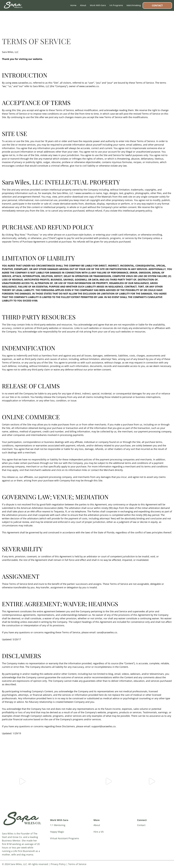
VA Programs (116, 5)
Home (73, 5)
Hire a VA (99, 832)
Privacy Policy (58, 864)
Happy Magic (57, 832)
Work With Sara (98, 5)
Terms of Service (77, 864)
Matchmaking (134, 5)
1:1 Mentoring (58, 825)
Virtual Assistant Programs (65, 838)
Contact (157, 5)
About (83, 5)
